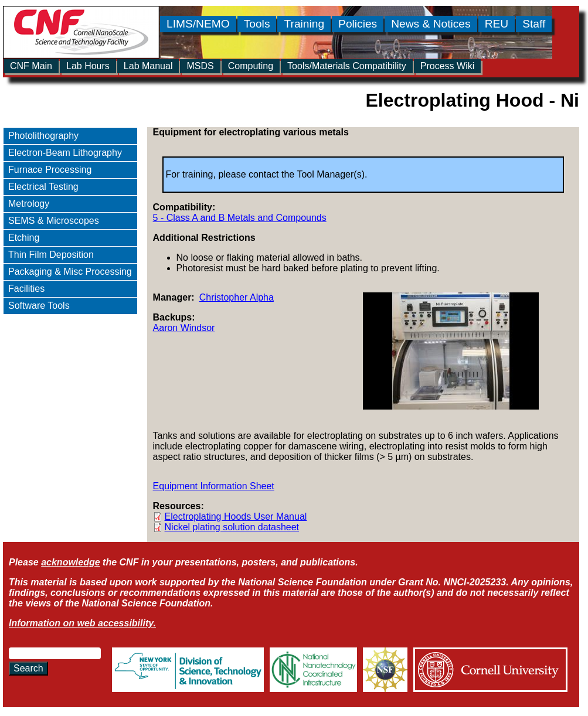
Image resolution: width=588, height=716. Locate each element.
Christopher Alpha (237, 297)
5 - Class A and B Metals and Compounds (240, 218)
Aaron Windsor (184, 328)
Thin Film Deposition (51, 255)
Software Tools (39, 306)
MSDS (200, 66)
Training (304, 24)
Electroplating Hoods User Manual (236, 516)
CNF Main (31, 66)
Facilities (26, 289)
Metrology (29, 204)
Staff (534, 24)
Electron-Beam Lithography (65, 153)
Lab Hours (88, 66)
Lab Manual (148, 66)
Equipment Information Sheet (214, 486)
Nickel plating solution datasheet (232, 527)
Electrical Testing (43, 187)
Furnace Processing (50, 170)
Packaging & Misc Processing (70, 272)
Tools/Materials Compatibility (347, 66)
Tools (257, 24)
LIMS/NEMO (198, 24)
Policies (358, 24)
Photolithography (43, 136)
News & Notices (431, 24)
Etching (24, 238)
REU (497, 24)
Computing (251, 66)
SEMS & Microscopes (54, 221)
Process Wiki (447, 66)
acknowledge (70, 562)
